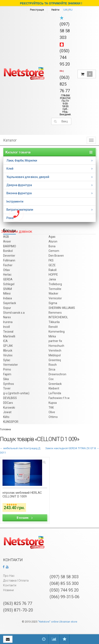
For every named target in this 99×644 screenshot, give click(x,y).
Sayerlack (10, 303)
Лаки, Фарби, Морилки (22, 160)
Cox (51, 379)
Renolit (53, 327)
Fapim (7, 374)
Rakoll (53, 270)
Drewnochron (57, 374)
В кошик (25, 518)
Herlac (7, 275)
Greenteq (55, 360)
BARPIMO (10, 246)
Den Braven (56, 256)
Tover (7, 388)
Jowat (7, 412)
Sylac (7, 360)
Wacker (53, 293)
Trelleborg (55, 284)
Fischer (8, 265)
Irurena (8, 322)
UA (65, 10)
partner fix (55, 341)
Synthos (9, 384)
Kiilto (6, 417)
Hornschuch (56, 346)
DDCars (8, 403)
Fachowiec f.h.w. (59, 398)
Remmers (55, 313)
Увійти (55, 10)
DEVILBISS (10, 398)
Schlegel (9, 284)
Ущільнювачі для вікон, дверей (28, 177)
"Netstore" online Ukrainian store (58, 622)
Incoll (6, 327)
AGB (6, 237)
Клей (10, 169)
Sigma (53, 303)
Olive (52, 412)
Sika (6, 379)
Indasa (8, 298)
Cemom (54, 251)
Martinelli (9, 336)
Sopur (7, 308)
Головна (5, 429)
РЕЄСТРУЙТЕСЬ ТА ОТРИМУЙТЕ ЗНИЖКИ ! (51, 3)
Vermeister (11, 365)
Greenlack (55, 384)
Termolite (55, 289)
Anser (7, 241)
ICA (5, 341)
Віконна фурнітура (19, 193)
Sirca (52, 369)
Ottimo (53, 417)
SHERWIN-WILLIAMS (62, 308)
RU (71, 10)
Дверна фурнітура (19, 185)
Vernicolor (55, 298)
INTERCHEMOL (58, 317)
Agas (52, 237)
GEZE (52, 265)
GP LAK (8, 346)
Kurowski (9, 408)
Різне (10, 218)
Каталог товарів (18, 152)
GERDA (8, 279)
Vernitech (55, 351)
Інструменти (15, 201)
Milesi (7, 293)
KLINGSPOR (11, 422)
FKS (51, 260)
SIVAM (8, 289)
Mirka (52, 336)
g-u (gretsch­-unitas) (16, 393)
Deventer (9, 256)
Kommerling (57, 332)
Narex (7, 317)
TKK (51, 408)
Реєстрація (37, 10)
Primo (7, 369)
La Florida (55, 393)
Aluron (53, 241)
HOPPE (53, 275)
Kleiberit (54, 388)
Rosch (53, 365)
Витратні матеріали (20, 210)
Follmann (9, 260)
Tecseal (8, 332)
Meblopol (55, 355)
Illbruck (8, 351)
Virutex (8, 355)
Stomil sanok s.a (14, 313)
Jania (52, 279)
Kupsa (53, 403)
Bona (52, 246)
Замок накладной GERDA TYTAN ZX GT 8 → (72, 448)
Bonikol (8, 251)
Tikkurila (54, 322)
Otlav (7, 270)
